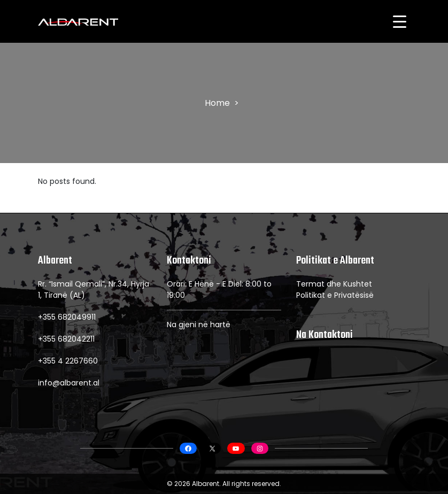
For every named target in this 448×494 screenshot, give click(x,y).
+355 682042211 (66, 339)
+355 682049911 (67, 317)
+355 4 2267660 (68, 361)
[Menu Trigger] (399, 21)
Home (217, 103)
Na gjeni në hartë (199, 325)
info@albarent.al (69, 383)
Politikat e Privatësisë (335, 295)
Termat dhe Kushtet (334, 284)
